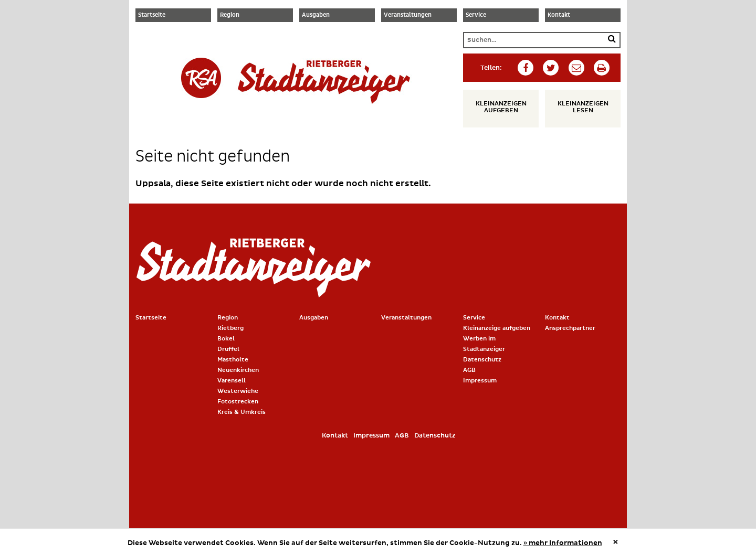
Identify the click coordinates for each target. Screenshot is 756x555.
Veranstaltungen (408, 15)
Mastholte (233, 360)
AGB (469, 370)
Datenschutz (482, 360)
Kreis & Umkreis (241, 412)
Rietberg (230, 328)
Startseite (152, 15)
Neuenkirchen (238, 370)
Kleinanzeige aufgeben (497, 328)
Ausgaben (316, 15)
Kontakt (559, 15)
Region (230, 15)
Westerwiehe (238, 391)
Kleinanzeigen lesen (583, 107)
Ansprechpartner (570, 328)
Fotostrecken (238, 402)
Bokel (226, 339)
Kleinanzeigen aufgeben (501, 107)
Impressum (480, 381)
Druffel (228, 349)
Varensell (232, 381)
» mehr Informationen (563, 543)
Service (476, 15)
